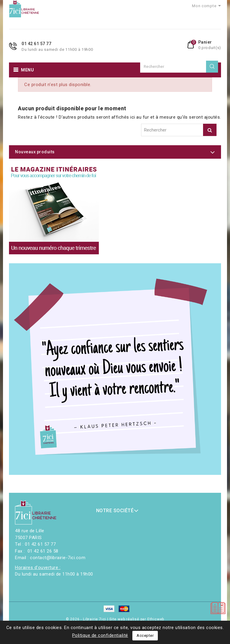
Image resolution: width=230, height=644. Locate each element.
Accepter (145, 635)
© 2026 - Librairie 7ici (87, 619)
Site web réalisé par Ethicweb (137, 619)
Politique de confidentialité (100, 635)
